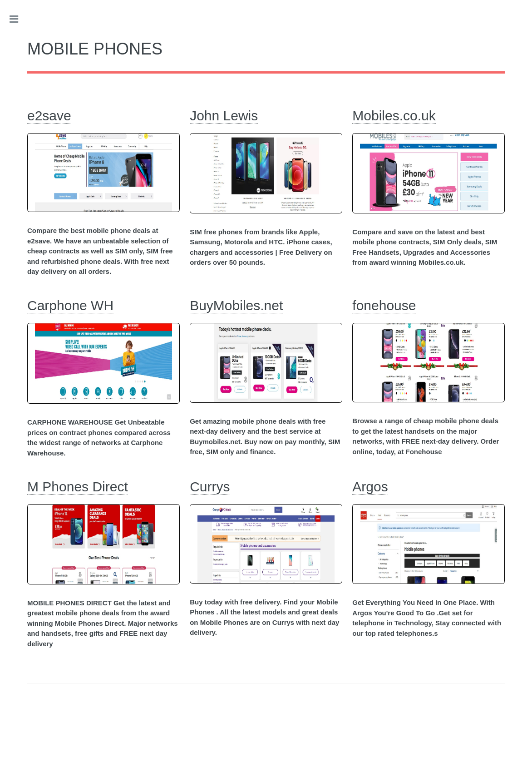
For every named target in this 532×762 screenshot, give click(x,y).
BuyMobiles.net (236, 305)
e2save (49, 116)
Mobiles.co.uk (394, 116)
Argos (370, 487)
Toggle (18, 19)
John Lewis (224, 116)
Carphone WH (70, 305)
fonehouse (384, 305)
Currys (210, 487)
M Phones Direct (78, 487)
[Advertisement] (266, 724)
